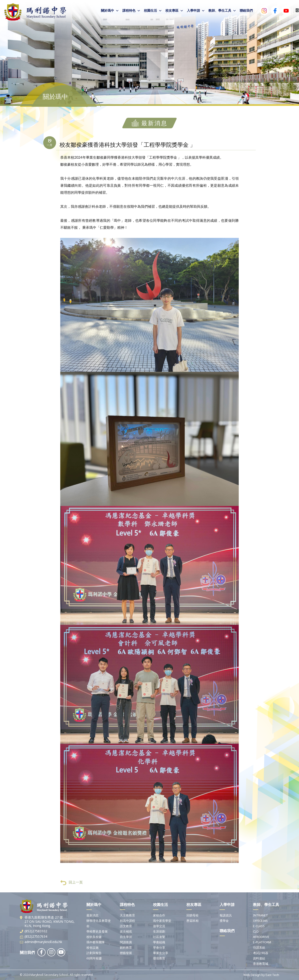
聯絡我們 (246, 10)
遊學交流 (159, 926)
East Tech (272, 975)
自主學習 (126, 937)
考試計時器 (261, 953)
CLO (256, 931)
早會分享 (159, 948)
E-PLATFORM (262, 942)
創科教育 (126, 948)
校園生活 (150, 10)
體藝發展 (126, 953)
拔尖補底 (126, 931)
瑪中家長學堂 (162, 921)
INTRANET (260, 915)
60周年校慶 (94, 958)
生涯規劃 (159, 931)
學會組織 (159, 942)
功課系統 (259, 948)
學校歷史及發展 (97, 931)
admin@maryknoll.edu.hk (43, 942)
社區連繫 (159, 937)
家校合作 (159, 915)
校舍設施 (93, 948)
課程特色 (129, 10)
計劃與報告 (94, 953)
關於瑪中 (107, 10)
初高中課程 (127, 921)
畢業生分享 (161, 953)
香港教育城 (261, 964)
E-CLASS (259, 926)
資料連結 (259, 958)
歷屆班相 (192, 921)
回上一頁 (72, 889)
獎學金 (224, 921)
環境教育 (159, 958)
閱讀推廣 (126, 942)
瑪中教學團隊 (96, 942)
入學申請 (193, 10)
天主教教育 (127, 915)
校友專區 (172, 10)
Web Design (252, 975)
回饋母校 (192, 915)
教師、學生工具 (220, 10)
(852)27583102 (36, 931)
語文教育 (126, 926)
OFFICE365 (260, 921)
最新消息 (93, 915)
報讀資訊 (226, 915)
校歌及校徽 (94, 937)
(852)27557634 (36, 936)
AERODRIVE (261, 937)
